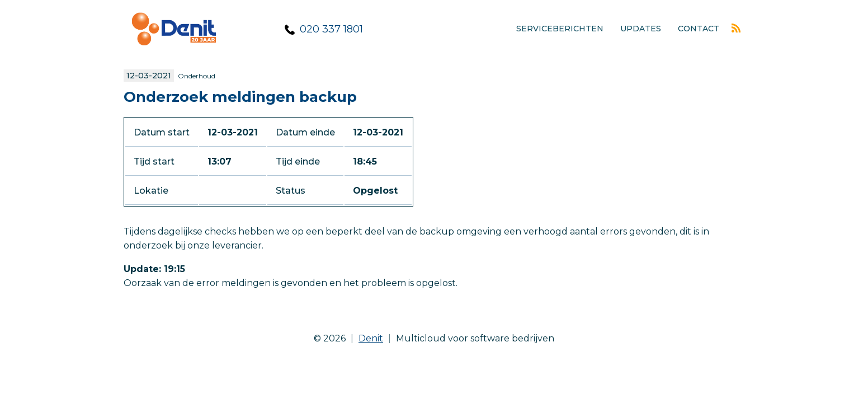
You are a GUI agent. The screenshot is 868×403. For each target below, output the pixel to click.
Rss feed (736, 28)
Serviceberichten (560, 29)
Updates (641, 29)
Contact (699, 29)
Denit (371, 338)
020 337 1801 (331, 29)
